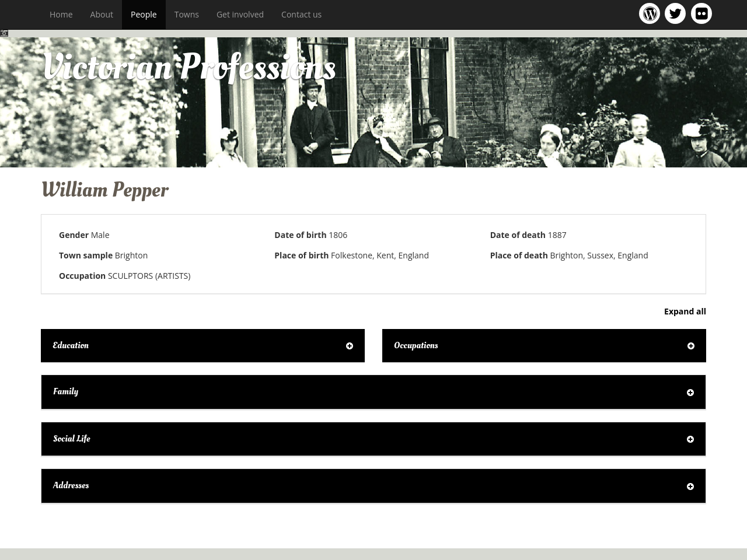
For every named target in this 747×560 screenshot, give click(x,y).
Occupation (82, 276)
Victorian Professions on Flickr (704, 13)
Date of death (518, 235)
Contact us (301, 14)
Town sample (86, 255)
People (144, 14)
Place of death (519, 255)
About (102, 14)
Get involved (240, 14)
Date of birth (300, 235)
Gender (74, 235)
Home (61, 14)
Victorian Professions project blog (652, 13)
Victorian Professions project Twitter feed (677, 13)
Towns (187, 14)
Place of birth (301, 255)
